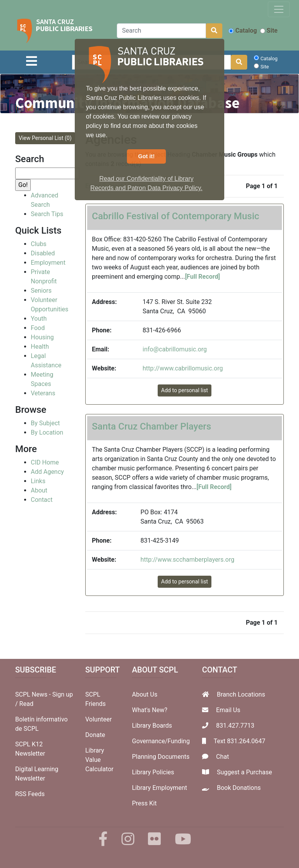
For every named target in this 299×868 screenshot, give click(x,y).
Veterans (43, 393)
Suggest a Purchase (244, 772)
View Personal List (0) (45, 138)
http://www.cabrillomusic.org (183, 368)
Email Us (228, 710)
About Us (145, 694)
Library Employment (160, 788)
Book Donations (239, 788)
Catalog (243, 31)
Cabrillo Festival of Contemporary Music (176, 216)
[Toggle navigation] (279, 9)
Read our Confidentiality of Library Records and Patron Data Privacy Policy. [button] (146, 183)
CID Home (45, 462)
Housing (42, 337)
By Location (47, 432)
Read (26, 704)
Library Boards (152, 726)
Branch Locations (241, 694)
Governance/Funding (161, 741)
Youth (39, 319)
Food (38, 328)
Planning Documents (161, 757)
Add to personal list (185, 390)
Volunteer (98, 719)
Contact (42, 500)
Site (269, 31)
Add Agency (47, 472)
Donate (95, 735)
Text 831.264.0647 (240, 741)
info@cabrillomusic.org (175, 349)
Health (40, 347)
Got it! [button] (146, 156)
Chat (222, 757)
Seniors (41, 291)
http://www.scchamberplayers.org (187, 560)
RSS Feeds (30, 794)
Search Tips (47, 214)
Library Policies (153, 772)
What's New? (150, 710)
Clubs (39, 244)
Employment (48, 263)
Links (38, 481)
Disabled (43, 253)
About (39, 490)
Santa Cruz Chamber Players (151, 426)
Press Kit (144, 803)
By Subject (45, 423)
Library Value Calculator (99, 760)
